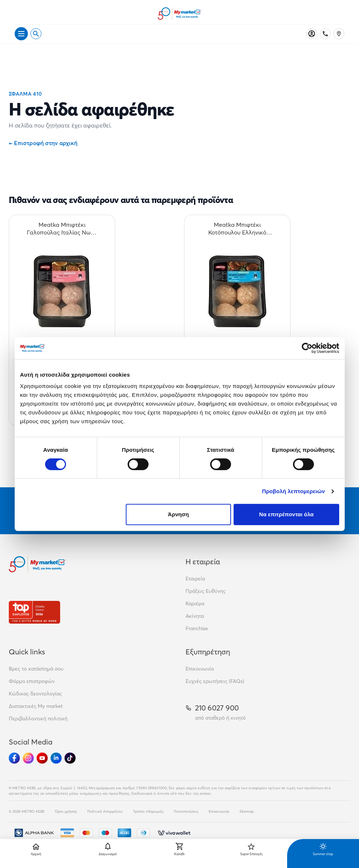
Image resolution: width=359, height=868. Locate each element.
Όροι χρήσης (66, 811)
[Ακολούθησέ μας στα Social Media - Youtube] (42, 758)
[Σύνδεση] (312, 34)
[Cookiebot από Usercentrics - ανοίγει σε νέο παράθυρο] (307, 348)
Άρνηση (178, 514)
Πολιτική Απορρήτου (105, 811)
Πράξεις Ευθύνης (206, 591)
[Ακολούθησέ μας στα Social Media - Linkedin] (56, 758)
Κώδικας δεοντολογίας (35, 694)
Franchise (197, 628)
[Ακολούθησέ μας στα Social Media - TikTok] (70, 758)
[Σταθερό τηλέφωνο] (325, 34)
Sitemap (247, 811)
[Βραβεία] (34, 612)
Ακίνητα (195, 616)
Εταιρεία (195, 579)
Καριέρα (195, 603)
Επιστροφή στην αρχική (43, 143)
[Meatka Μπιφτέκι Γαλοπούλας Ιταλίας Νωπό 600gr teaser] (62, 229)
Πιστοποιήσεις (186, 811)
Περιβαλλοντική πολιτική (38, 719)
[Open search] (36, 34)
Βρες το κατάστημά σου (36, 669)
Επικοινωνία (200, 669)
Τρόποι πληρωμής (148, 811)
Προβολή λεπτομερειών (294, 491)
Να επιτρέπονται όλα (287, 514)
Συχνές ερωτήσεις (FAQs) (215, 681)
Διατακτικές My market (36, 706)
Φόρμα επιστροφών (32, 681)
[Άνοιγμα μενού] (21, 34)
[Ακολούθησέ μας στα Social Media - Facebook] (14, 758)
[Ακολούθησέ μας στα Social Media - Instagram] (28, 758)
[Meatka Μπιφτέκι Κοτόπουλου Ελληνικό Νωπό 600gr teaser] (237, 229)
